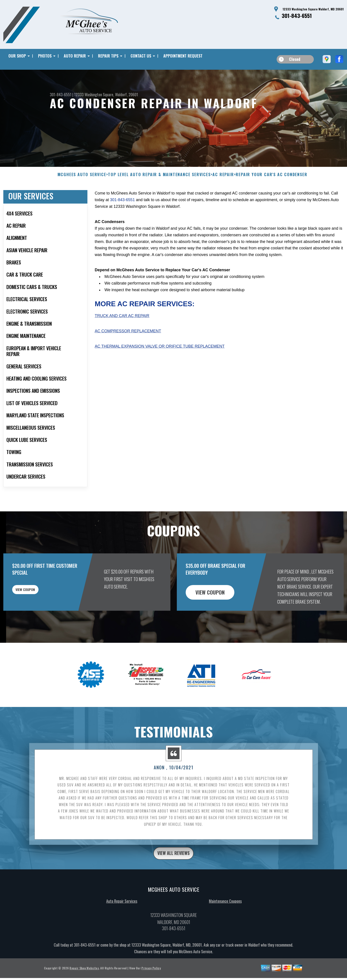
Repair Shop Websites (84, 977)
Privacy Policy (151, 977)
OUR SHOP (17, 56)
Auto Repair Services (122, 910)
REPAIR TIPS (108, 56)
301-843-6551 (297, 15)
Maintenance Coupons (225, 910)
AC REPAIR (223, 181)
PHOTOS (45, 56)
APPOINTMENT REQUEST (183, 56)
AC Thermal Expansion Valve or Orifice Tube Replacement (160, 353)
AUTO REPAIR (75, 56)
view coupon (37, 599)
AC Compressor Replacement (128, 338)
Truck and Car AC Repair (122, 322)
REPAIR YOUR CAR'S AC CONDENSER (271, 181)
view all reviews (174, 861)
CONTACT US (141, 56)
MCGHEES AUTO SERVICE (82, 181)
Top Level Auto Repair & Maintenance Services (159, 181)
